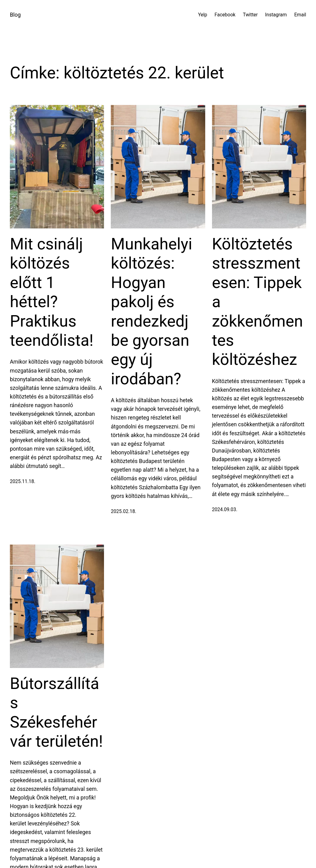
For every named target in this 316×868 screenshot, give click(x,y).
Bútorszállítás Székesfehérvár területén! (56, 712)
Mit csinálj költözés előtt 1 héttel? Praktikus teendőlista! (52, 292)
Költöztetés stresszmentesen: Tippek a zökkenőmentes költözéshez (258, 302)
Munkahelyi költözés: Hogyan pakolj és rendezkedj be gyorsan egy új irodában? (152, 311)
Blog (15, 15)
